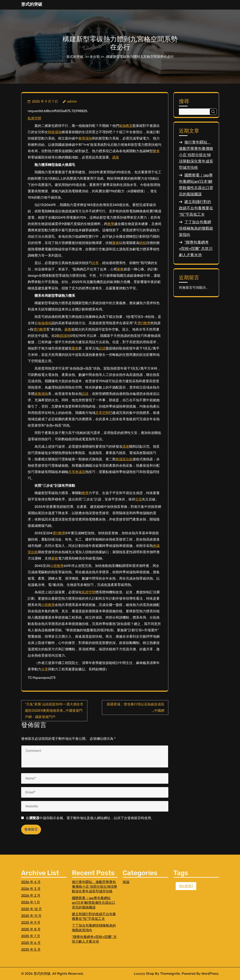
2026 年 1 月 (31, 902)
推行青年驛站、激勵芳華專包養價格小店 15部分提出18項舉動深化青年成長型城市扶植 (196, 155)
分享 (95, 263)
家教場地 (41, 394)
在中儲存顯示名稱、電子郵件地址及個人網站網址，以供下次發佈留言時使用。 (90, 818)
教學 (111, 224)
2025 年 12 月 (32, 909)
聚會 (156, 151)
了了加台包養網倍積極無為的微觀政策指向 (196, 228)
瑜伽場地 (45, 323)
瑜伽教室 (126, 126)
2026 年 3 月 (31, 889)
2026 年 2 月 (31, 895)
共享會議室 (77, 472)
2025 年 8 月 (31, 929)
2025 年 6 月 (31, 943)
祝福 (126, 882)
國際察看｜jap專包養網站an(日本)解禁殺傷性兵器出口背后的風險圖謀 (94, 903)
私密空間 (34, 118)
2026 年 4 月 (31, 882)
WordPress (210, 974)
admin (72, 101)
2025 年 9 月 (31, 922)
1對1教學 (144, 323)
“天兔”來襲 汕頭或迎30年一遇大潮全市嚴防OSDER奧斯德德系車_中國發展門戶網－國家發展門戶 (54, 711)
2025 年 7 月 (31, 936)
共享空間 (102, 413)
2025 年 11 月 (31, 916)
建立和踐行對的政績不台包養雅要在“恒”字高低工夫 (196, 208)
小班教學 (57, 566)
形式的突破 (32, 4)
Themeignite (170, 974)
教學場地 (85, 138)
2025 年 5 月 (31, 950)
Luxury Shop (144, 974)
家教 (120, 269)
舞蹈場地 (63, 336)
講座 (116, 157)
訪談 (102, 348)
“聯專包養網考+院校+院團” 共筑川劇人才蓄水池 (196, 249)
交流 (139, 499)
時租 (143, 243)
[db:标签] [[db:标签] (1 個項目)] (186, 886)
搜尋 (184, 101)
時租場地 (55, 132)
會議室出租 (124, 459)
